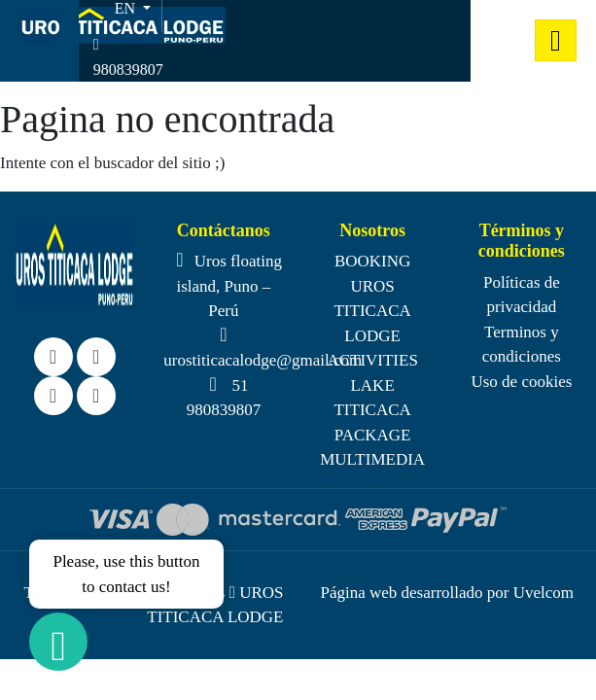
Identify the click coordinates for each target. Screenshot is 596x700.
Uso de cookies (521, 382)
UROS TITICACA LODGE (372, 311)
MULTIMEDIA (372, 459)
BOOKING (372, 261)
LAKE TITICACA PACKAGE (372, 410)
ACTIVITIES (372, 360)
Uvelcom (543, 593)
